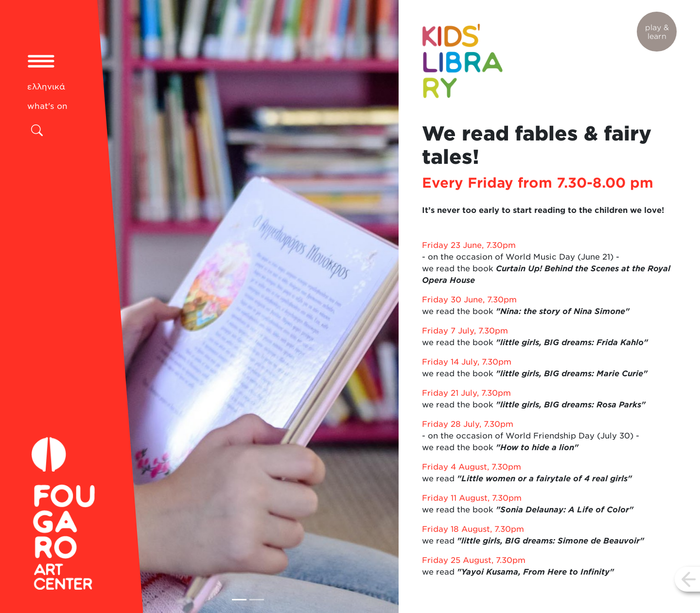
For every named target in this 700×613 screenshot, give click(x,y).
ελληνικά (46, 87)
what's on (47, 106)
